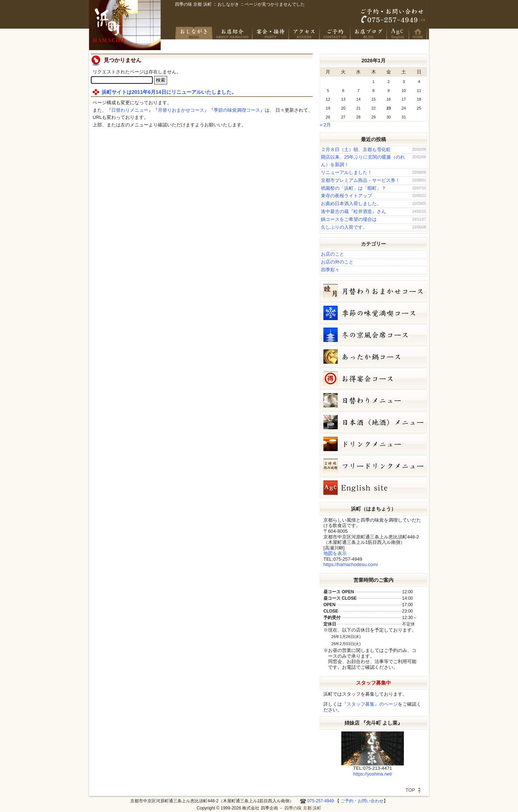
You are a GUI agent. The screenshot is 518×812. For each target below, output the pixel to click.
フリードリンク (373, 466)
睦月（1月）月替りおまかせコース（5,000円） (373, 291)
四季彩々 (330, 270)
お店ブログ (369, 33)
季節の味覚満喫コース (237, 110)
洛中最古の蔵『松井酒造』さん (353, 211)
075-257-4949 (321, 801)
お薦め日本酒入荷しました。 (351, 204)
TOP (411, 790)
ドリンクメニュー (373, 444)
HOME (418, 33)
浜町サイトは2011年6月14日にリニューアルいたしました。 (169, 92)
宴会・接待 (271, 33)
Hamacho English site (398, 33)
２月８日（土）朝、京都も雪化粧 (356, 149)
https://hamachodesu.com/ (351, 564)
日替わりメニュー (130, 110)
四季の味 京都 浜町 (125, 25)
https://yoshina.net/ (373, 774)
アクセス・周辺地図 (304, 33)
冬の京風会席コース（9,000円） (373, 335)
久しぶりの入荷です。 (344, 227)
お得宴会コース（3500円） (373, 378)
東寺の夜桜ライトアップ (346, 196)
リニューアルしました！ (346, 172)
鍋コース (373, 357)
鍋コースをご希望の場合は (349, 219)
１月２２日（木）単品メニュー (373, 400)
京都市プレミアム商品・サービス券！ (360, 180)
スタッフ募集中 (373, 683)
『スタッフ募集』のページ (370, 704)
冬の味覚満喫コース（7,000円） (373, 313)
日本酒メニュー (373, 422)
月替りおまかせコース (181, 110)
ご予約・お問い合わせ (393, 16)
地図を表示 (335, 553)
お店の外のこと (337, 262)
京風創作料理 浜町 (233, 33)
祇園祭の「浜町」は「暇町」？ (353, 188)
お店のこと (333, 254)
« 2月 (325, 125)
